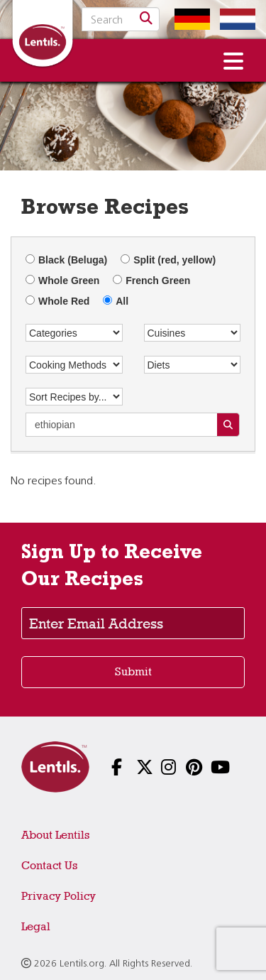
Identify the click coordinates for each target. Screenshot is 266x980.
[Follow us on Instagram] (158, 769)
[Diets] (193, 365)
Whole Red (57, 301)
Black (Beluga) (66, 260)
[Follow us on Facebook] (108, 769)
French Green (151, 281)
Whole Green (62, 281)
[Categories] (74, 333)
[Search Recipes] (228, 425)
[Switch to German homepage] (189, 19)
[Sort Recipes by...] (74, 397)
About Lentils (55, 835)
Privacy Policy (59, 896)
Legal (36, 926)
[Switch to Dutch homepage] (234, 19)
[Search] (146, 19)
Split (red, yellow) (168, 260)
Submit (133, 671)
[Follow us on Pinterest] (183, 769)
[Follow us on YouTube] (207, 769)
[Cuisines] (193, 333)
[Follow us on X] (133, 769)
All (116, 301)
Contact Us (49, 865)
